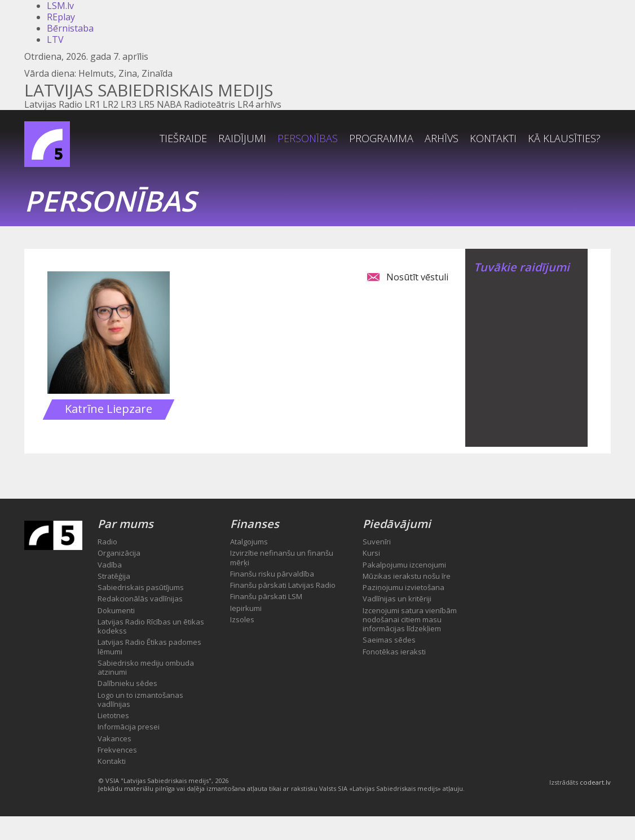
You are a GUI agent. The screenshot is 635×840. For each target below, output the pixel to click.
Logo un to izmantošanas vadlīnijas (140, 700)
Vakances (114, 738)
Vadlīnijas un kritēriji (397, 599)
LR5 (147, 104)
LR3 (129, 104)
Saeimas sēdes (389, 640)
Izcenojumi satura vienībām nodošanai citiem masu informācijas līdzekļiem (410, 620)
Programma (381, 138)
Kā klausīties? (564, 138)
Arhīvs (442, 138)
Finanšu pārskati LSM (266, 596)
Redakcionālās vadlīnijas (140, 599)
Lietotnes (113, 715)
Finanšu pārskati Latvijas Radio (283, 585)
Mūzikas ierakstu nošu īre (407, 576)
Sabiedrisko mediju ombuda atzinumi (146, 667)
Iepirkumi (246, 608)
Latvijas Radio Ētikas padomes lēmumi (149, 647)
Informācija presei (129, 727)
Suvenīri (377, 542)
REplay (61, 17)
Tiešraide (183, 138)
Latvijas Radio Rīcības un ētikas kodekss (151, 626)
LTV (55, 39)
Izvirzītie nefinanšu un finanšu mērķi (282, 557)
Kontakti (493, 138)
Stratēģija (114, 576)
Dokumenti (116, 610)
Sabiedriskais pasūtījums (141, 587)
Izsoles (242, 619)
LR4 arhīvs (259, 104)
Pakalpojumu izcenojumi (404, 565)
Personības (308, 138)
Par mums (125, 524)
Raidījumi (242, 138)
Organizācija (119, 553)
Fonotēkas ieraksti (394, 652)
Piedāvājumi (397, 524)
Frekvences (117, 750)
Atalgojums (249, 542)
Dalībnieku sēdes (127, 683)
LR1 (92, 104)
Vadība (110, 565)
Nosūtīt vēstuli (417, 277)
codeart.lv (595, 782)
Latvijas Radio (53, 104)
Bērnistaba (70, 28)
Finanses (255, 524)
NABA (169, 104)
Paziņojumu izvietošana (404, 587)
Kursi (371, 553)
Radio (107, 542)
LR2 (111, 104)
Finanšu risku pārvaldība (272, 574)
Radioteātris (210, 104)
